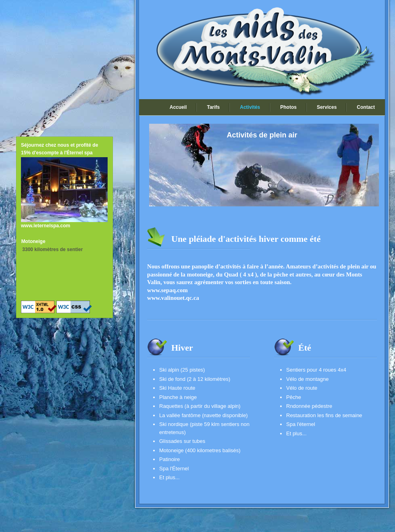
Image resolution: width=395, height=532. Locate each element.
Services (327, 107)
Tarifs (213, 107)
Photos (288, 107)
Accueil (178, 107)
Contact (366, 107)
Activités (250, 107)
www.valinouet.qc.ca (173, 298)
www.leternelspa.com (46, 226)
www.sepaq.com (167, 290)
